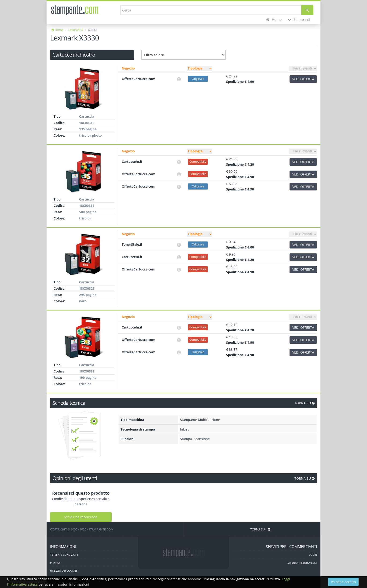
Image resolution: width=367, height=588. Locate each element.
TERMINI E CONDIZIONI (64, 555)
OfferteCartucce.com (139, 79)
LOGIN (313, 555)
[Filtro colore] (183, 55)
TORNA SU (305, 403)
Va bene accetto (343, 582)
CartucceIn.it (132, 162)
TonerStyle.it (132, 244)
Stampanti (299, 20)
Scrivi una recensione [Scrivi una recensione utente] (81, 517)
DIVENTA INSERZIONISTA (302, 563)
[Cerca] (307, 10)
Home (274, 20)
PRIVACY (55, 563)
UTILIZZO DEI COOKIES (64, 571)
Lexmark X (76, 30)
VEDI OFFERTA (303, 79)
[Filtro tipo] (200, 69)
